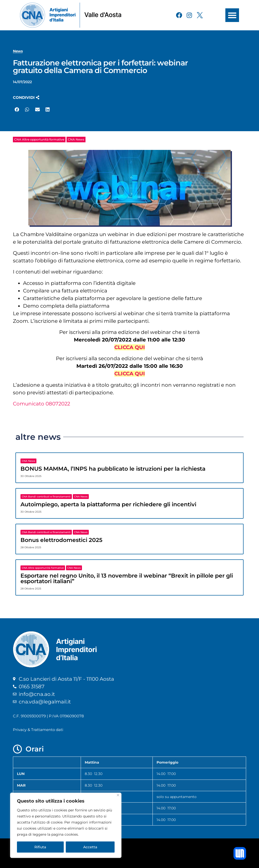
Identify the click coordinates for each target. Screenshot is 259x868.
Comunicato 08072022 (41, 404)
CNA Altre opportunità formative (39, 139)
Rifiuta (40, 847)
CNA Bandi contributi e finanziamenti (46, 497)
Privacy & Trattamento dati (38, 730)
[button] (232, 15)
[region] (66, 825)
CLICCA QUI (130, 347)
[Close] (118, 795)
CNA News (76, 139)
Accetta (90, 847)
